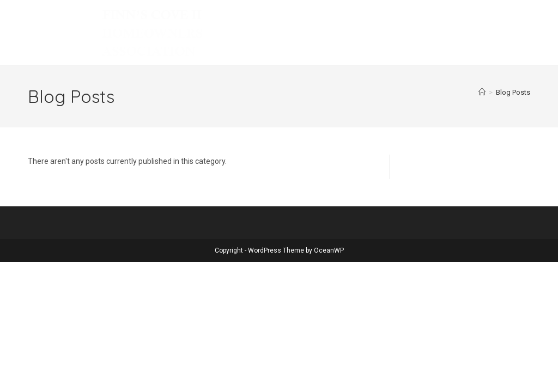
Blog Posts (513, 92)
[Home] (482, 92)
